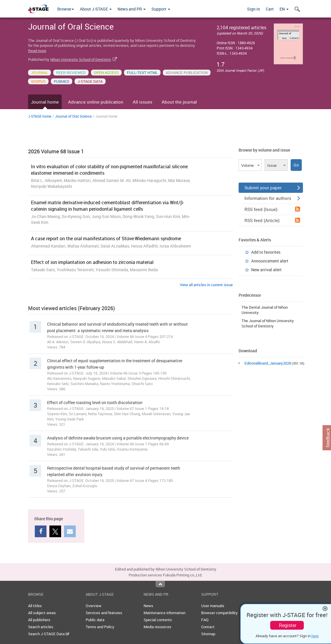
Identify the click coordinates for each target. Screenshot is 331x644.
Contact (208, 627)
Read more (37, 51)
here (315, 636)
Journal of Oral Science (73, 116)
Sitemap (208, 634)
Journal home (45, 102)
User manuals (213, 606)
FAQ (205, 620)
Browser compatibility (219, 613)
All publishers (39, 620)
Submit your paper (272, 188)
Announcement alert (270, 261)
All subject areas (42, 613)
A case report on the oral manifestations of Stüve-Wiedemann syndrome (106, 238)
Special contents (158, 620)
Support (161, 9)
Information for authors (272, 198)
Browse (66, 9)
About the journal (179, 102)
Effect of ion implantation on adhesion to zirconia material (92, 262)
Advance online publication (96, 102)
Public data (95, 620)
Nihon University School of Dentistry (81, 59)
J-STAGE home (40, 116)
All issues (143, 102)
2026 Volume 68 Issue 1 (56, 151)
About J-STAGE (96, 9)
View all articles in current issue (206, 285)
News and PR (132, 9)
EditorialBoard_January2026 (268, 363)
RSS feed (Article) (272, 220)
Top (160, 584)
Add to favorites (266, 252)
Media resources (157, 627)
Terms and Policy (100, 627)
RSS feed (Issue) (272, 209)
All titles (35, 606)
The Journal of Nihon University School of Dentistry (268, 323)
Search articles (41, 627)
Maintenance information (164, 613)
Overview (94, 606)
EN (284, 9)
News (148, 606)
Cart (270, 9)
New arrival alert (266, 270)
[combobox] (250, 165)
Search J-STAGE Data (49, 634)
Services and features (104, 613)
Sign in (254, 9)
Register (288, 625)
